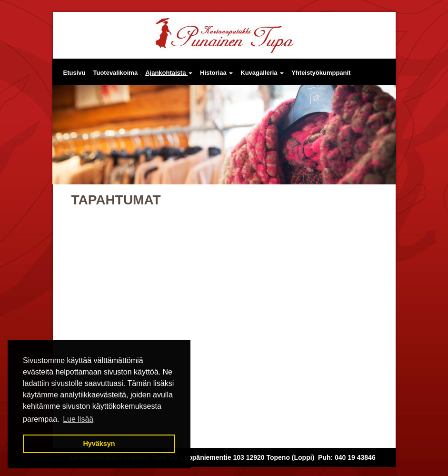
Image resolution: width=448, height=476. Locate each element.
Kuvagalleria (262, 73)
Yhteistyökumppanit (321, 73)
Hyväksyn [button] (99, 444)
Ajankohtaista (169, 73)
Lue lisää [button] (78, 419)
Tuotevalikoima (115, 73)
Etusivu (75, 73)
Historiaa (216, 73)
